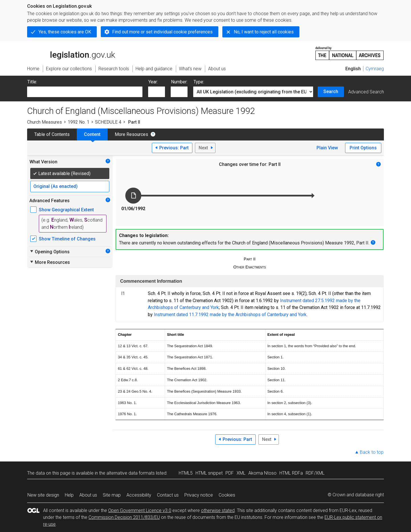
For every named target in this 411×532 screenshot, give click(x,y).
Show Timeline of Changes (67, 239)
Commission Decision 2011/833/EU (124, 517)
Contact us (168, 495)
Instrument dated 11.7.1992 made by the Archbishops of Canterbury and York (230, 315)
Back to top (372, 452)
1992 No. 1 (78, 122)
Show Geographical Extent (66, 210)
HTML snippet (209, 473)
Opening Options (50, 252)
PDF (230, 473)
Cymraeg (375, 69)
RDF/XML (315, 473)
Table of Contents (52, 134)
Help (69, 495)
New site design (43, 495)
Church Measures (45, 122)
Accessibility (139, 495)
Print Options (363, 148)
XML (241, 473)
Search (331, 92)
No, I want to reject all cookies (264, 32)
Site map (112, 495)
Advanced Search (366, 92)
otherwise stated (218, 510)
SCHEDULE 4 (108, 122)
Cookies (227, 495)
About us (88, 495)
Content (92, 134)
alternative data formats (131, 473)
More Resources (131, 134)
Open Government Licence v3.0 (140, 510)
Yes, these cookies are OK (65, 32)
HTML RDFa (291, 473)
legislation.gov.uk (71, 53)
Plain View (327, 148)
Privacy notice (199, 495)
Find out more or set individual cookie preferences (162, 32)
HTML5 (186, 473)
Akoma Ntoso (262, 473)
